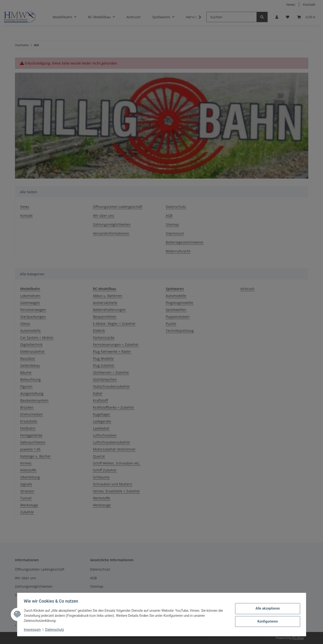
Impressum (33, 630)
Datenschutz (56, 630)
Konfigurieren (267, 621)
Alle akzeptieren (267, 609)
